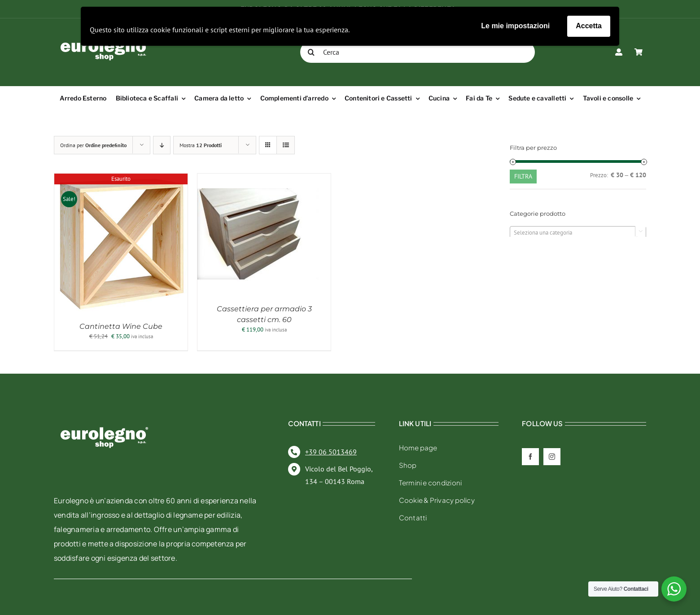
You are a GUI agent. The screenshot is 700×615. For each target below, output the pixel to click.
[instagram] (552, 457)
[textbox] (578, 233)
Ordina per (93, 145)
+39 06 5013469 (331, 452)
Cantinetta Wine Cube (121, 326)
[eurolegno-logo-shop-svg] (104, 412)
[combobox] (578, 232)
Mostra (201, 145)
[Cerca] (418, 52)
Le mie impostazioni (515, 26)
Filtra (523, 176)
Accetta (589, 26)
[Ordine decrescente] (162, 145)
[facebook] (530, 457)
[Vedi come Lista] (286, 145)
